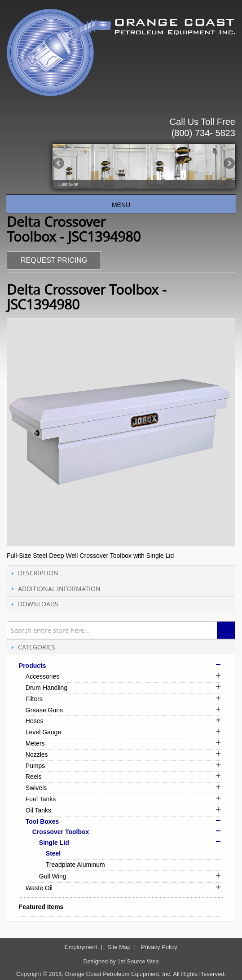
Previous (59, 164)
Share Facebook (128, 261)
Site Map (119, 947)
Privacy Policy (159, 947)
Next (229, 164)
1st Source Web (138, 961)
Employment (81, 947)
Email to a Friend (110, 261)
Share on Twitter (146, 261)
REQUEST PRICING (54, 260)
